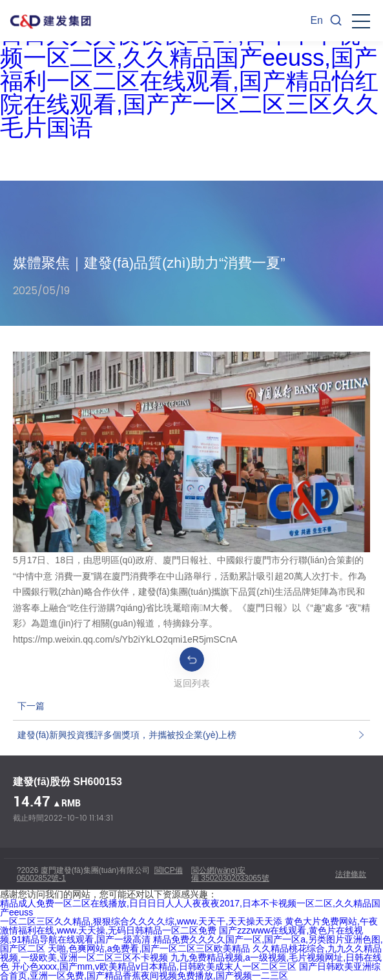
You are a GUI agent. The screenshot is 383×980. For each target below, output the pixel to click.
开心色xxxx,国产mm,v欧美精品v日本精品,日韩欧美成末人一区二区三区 (154, 966)
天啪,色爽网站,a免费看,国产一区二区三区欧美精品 (149, 948)
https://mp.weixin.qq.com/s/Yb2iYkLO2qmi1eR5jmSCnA (125, 639)
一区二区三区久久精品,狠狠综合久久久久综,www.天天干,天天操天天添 (141, 921)
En (316, 20)
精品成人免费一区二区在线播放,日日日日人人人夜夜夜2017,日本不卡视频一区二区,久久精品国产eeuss (190, 908)
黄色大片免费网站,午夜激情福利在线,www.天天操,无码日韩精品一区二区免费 (189, 926)
